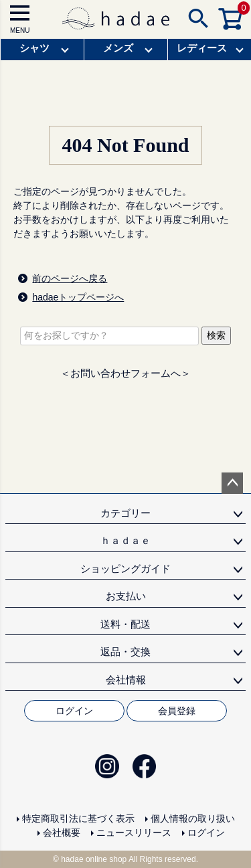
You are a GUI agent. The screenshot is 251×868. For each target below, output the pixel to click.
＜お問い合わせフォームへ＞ (125, 373)
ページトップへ (232, 483)
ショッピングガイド (125, 569)
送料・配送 (125, 624)
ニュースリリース (134, 833)
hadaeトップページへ (78, 297)
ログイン (74, 711)
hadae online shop (94, 859)
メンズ (118, 48)
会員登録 (177, 711)
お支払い (126, 596)
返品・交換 (125, 652)
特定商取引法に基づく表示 (78, 818)
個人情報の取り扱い (193, 818)
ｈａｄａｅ (125, 540)
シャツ (34, 48)
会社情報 (126, 680)
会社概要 (62, 833)
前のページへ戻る (70, 278)
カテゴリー (125, 513)
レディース (202, 48)
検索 (216, 335)
